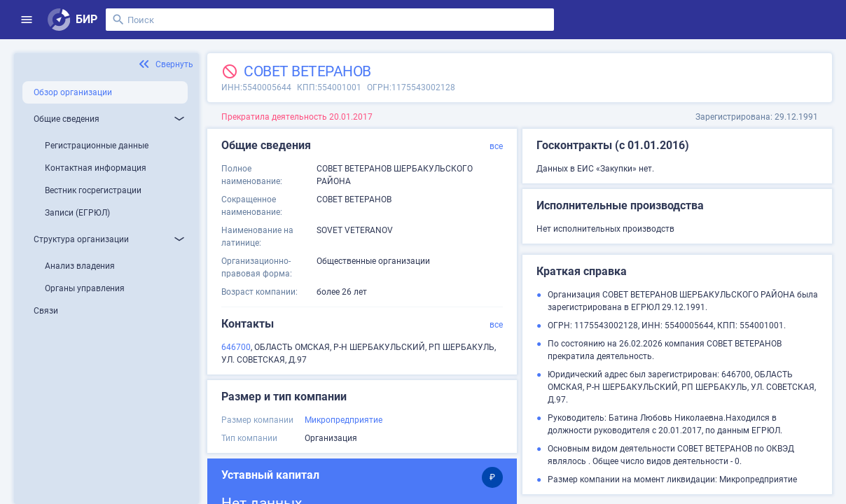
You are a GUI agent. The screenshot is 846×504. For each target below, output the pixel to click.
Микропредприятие (344, 420)
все (496, 146)
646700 (236, 347)
